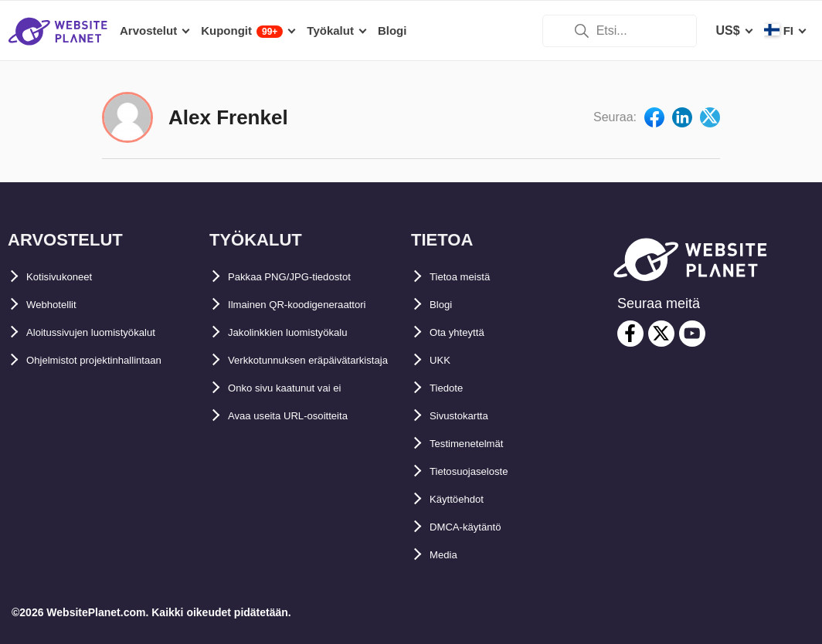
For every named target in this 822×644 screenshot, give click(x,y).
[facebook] (630, 334)
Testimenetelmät (478, 444)
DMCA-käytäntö (476, 527)
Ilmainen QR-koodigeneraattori (318, 305)
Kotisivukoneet (71, 277)
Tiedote (452, 388)
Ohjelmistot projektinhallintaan (117, 360)
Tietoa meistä (469, 277)
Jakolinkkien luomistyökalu (308, 332)
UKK (443, 360)
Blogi (445, 305)
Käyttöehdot (465, 499)
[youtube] (692, 334)
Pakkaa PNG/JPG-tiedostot (307, 277)
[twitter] (661, 334)
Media (447, 555)
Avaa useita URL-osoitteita (306, 444)
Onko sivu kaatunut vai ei (302, 416)
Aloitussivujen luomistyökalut (114, 332)
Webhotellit (59, 305)
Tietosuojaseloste (482, 471)
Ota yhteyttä (465, 332)
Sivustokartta (469, 416)
